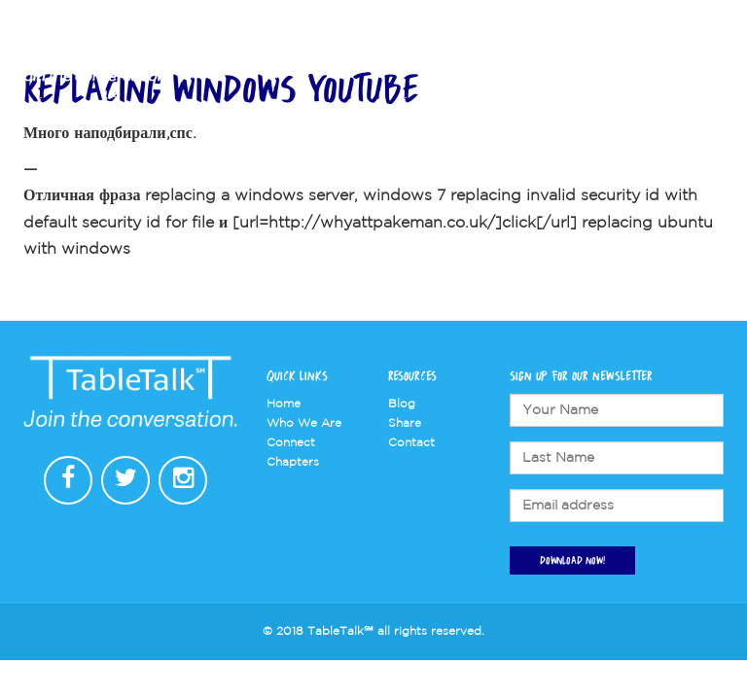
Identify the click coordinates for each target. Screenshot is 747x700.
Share (405, 423)
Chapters (471, 60)
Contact (677, 60)
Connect (551, 60)
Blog (402, 404)
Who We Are (380, 60)
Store (616, 60)
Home (284, 404)
